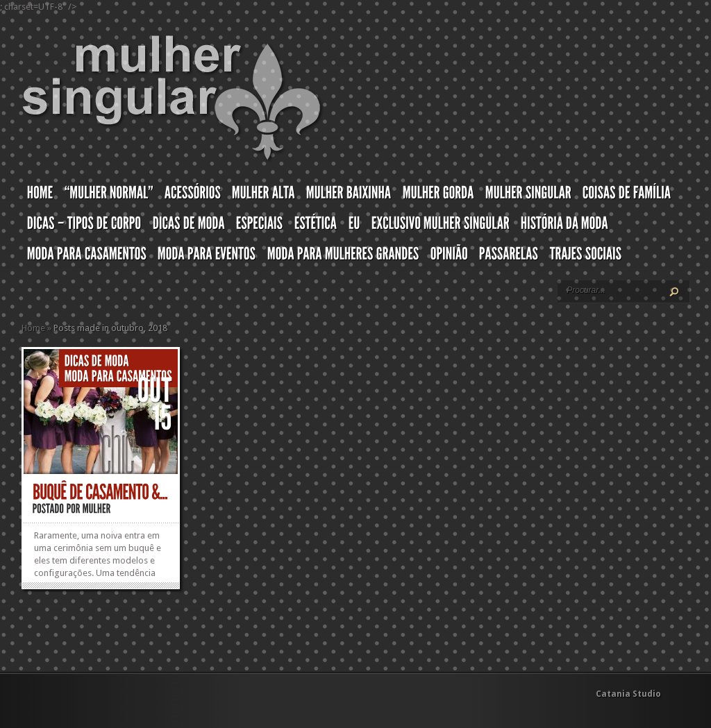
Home (33, 328)
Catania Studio (628, 694)
